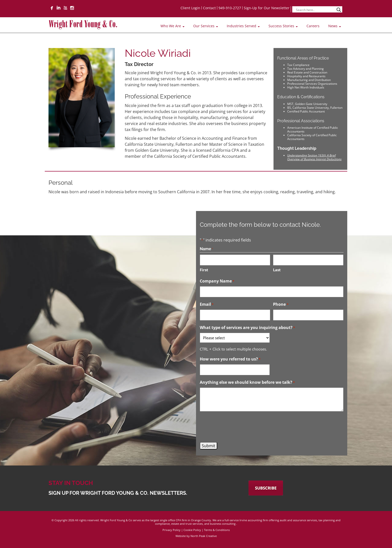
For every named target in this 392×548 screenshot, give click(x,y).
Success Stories (283, 26)
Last (277, 270)
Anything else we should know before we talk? (247, 382)
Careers (313, 26)
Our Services (206, 26)
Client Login (190, 8)
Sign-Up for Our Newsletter (267, 8)
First (204, 270)
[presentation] (238, 427)
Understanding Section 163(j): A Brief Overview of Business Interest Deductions (314, 157)
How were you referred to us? (230, 359)
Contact (209, 8)
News (335, 26)
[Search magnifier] (339, 10)
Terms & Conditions (217, 530)
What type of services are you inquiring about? (247, 328)
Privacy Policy (171, 530)
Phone (281, 304)
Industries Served (243, 26)
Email (207, 304)
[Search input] (315, 10)
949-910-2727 (230, 8)
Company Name (217, 281)
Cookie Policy (192, 530)
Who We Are (172, 26)
